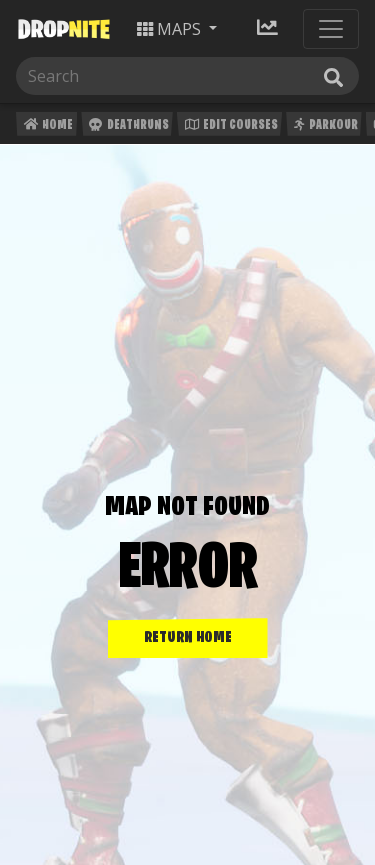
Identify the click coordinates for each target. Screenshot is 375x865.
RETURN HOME (188, 638)
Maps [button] (171, 29)
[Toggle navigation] (331, 29)
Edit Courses (229, 127)
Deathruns (126, 127)
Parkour (323, 127)
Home (46, 127)
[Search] (187, 76)
